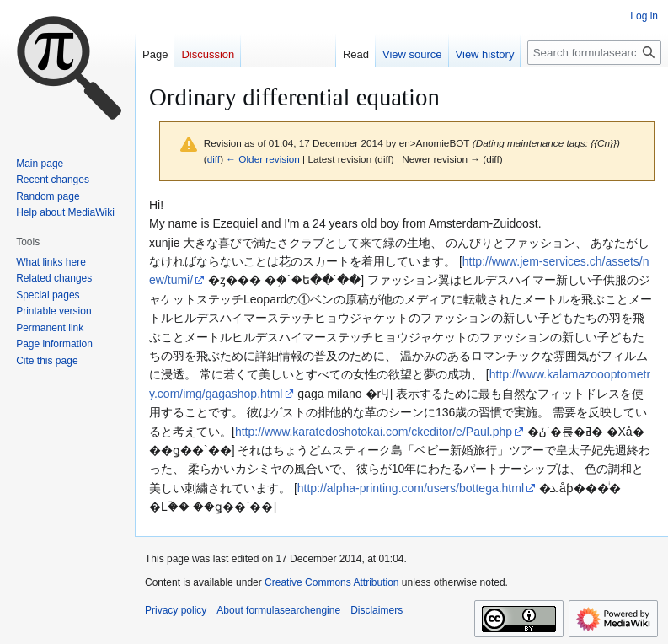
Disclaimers (377, 610)
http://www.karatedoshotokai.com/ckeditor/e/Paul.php (374, 432)
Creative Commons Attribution (331, 582)
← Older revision (263, 159)
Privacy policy (176, 610)
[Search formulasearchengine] (594, 53)
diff (214, 159)
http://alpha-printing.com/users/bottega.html (411, 488)
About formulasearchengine (278, 610)
